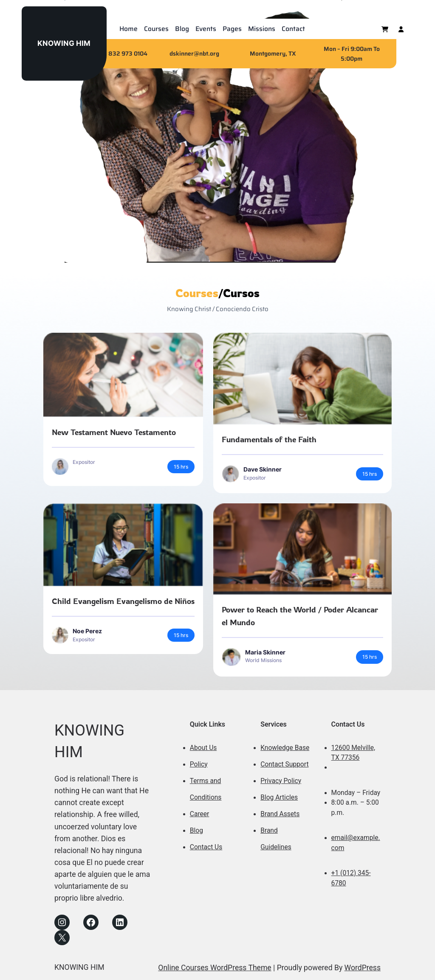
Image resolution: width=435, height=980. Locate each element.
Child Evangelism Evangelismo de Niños (123, 601)
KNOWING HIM (64, 43)
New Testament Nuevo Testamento (114, 432)
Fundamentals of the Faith (269, 439)
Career (200, 814)
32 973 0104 (130, 53)
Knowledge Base (285, 748)
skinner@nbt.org (196, 53)
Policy (199, 764)
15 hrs (181, 467)
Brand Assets (280, 814)
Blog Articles (279, 797)
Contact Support (284, 764)
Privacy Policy (281, 781)
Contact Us (206, 847)
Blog (196, 831)
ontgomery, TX (276, 53)
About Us (203, 748)
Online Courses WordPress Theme (215, 968)
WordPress (363, 968)
